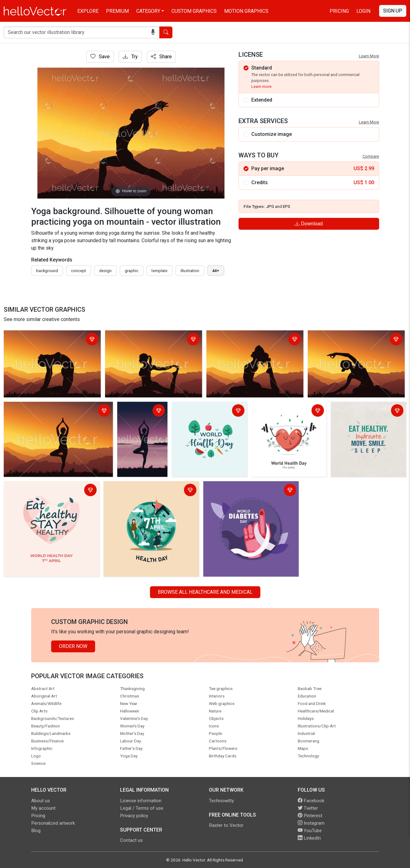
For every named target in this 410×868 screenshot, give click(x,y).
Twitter (308, 808)
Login (363, 11)
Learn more (261, 86)
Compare (371, 156)
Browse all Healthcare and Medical (205, 592)
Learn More (369, 56)
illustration (190, 271)
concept (79, 271)
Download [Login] (309, 224)
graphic (132, 271)
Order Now (73, 646)
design (105, 271)
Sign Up (393, 11)
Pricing (339, 11)
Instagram (311, 823)
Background (47, 271)
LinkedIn (309, 838)
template (159, 271)
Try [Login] (130, 57)
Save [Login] (100, 57)
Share (161, 57)
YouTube (310, 831)
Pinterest (310, 816)
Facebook (311, 801)
